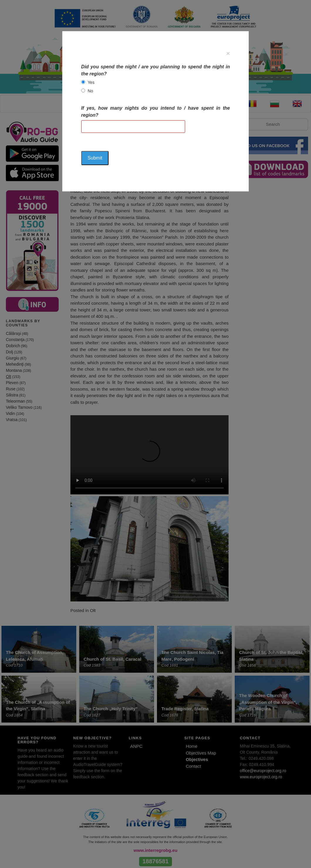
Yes (91, 82)
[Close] (228, 53)
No (90, 91)
